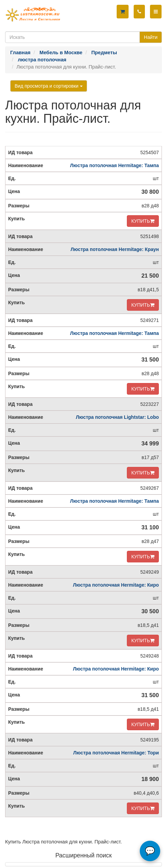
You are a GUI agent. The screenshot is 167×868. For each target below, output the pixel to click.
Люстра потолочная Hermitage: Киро (116, 585)
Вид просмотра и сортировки (49, 86)
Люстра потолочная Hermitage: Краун (115, 249)
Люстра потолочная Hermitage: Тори (116, 753)
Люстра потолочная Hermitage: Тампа (114, 165)
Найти (151, 37)
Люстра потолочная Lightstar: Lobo (117, 417)
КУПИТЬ (143, 221)
